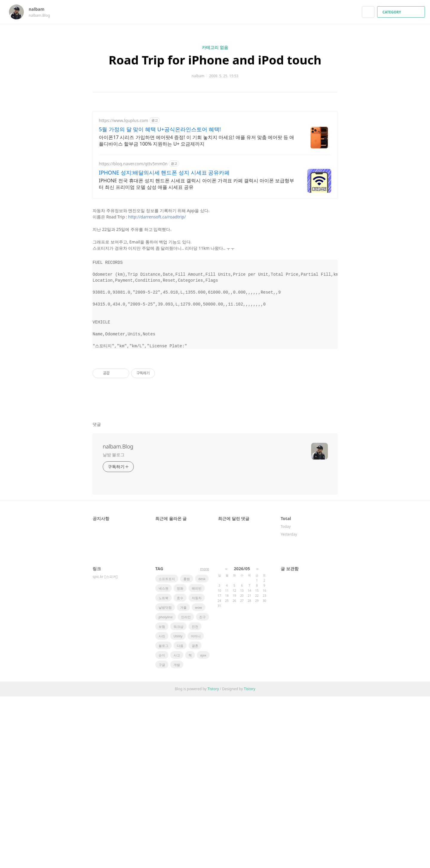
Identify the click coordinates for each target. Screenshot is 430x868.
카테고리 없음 (215, 47)
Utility (178, 808)
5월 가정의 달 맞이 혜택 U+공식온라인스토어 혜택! (160, 129)
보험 (162, 798)
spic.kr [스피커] (105, 748)
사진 (162, 808)
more (205, 740)
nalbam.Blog (118, 618)
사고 (177, 827)
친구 (202, 788)
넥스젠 (163, 760)
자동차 (197, 769)
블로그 (163, 817)
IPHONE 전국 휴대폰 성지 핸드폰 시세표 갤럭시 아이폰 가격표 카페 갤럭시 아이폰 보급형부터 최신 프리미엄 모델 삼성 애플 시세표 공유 (196, 184)
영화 (180, 760)
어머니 (196, 808)
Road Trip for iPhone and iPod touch (215, 60)
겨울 (183, 779)
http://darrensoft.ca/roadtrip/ (157, 305)
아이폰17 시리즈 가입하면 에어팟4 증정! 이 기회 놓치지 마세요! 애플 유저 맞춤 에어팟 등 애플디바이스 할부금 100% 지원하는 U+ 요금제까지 (196, 141)
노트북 (163, 769)
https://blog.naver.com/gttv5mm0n (133, 164)
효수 (180, 769)
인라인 (186, 788)
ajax (203, 827)
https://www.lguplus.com (123, 120)
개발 (177, 836)
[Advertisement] (215, 245)
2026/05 (242, 740)
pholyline (166, 788)
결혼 (195, 817)
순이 (162, 827)
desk (202, 750)
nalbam (39, 9)
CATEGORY (402, 12)
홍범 (187, 750)
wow (199, 779)
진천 (195, 798)
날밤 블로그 (114, 626)
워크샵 (178, 798)
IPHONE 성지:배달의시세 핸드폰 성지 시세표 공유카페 (164, 172)
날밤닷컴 (165, 779)
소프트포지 (167, 750)
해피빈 (197, 760)
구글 (162, 836)
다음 (180, 817)
